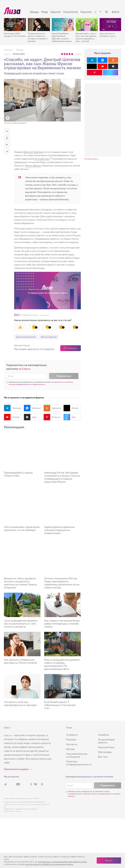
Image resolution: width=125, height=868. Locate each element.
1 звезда (62, 54)
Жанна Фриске (49, 337)
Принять (109, 860)
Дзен (30, 417)
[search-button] (106, 12)
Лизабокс (103, 698)
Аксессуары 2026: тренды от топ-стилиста (15, 35)
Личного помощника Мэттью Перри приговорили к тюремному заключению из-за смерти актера (62, 546)
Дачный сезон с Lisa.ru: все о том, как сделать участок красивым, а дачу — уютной (86, 37)
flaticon (19, 775)
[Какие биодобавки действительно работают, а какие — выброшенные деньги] (63, 25)
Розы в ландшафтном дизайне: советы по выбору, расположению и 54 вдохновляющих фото (62, 628)
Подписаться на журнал (16, 733)
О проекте (72, 698)
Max (69, 417)
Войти (116, 12)
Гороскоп (86, 12)
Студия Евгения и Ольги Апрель (26, 772)
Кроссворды (105, 715)
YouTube (12, 417)
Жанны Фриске (33, 166)
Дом (97, 12)
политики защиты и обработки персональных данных (49, 864)
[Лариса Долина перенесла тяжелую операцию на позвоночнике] (62, 487)
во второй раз (42, 159)
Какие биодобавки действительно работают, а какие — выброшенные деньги (62, 37)
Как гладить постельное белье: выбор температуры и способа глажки (62, 587)
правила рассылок (39, 384)
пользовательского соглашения (62, 382)
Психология (70, 12)
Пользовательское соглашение (77, 719)
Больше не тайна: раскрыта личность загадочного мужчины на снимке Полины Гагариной (20, 546)
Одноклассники (52, 408)
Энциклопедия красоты (106, 704)
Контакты (72, 708)
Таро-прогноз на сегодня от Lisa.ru (108, 35)
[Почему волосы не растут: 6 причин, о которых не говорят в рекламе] (39, 25)
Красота (56, 12)
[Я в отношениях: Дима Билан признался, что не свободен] (22, 487)
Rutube (71, 408)
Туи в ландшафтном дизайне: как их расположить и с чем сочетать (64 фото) (21, 587)
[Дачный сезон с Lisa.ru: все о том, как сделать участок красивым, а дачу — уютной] (87, 25)
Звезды (34, 12)
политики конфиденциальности (20, 384)
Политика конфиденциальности (79, 726)
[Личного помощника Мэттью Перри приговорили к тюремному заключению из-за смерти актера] (62, 526)
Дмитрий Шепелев (33, 152)
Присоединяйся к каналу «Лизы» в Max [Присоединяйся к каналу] (18, 462)
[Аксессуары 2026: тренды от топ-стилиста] (15, 25)
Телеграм (12, 408)
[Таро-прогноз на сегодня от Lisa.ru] (111, 25)
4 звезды (70, 54)
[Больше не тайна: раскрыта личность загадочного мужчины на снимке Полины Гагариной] (22, 526)
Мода (45, 12)
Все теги (103, 720)
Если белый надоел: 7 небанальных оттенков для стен (60, 668)
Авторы (70, 712)
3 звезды (67, 54)
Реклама (71, 703)
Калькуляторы (106, 711)
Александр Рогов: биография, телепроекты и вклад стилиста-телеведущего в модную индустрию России (62, 465)
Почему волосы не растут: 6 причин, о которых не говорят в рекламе (38, 37)
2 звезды (65, 54)
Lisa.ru (7, 54)
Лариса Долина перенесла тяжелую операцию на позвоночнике (59, 506)
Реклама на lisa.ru (91, 159)
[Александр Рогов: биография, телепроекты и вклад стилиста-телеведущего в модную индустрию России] (62, 445)
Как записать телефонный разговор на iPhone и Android (20, 625)
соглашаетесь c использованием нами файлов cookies (62, 862)
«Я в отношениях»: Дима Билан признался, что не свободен (22, 504)
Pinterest (52, 417)
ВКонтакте (33, 408)
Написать (72, 348)
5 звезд (72, 54)
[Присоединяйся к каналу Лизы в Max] (22, 445)
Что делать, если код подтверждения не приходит (20, 667)
